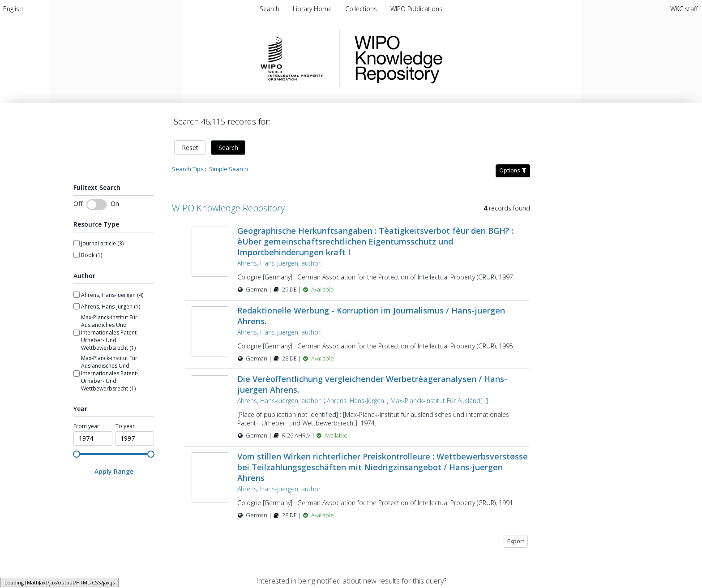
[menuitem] (13, 9)
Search (228, 148)
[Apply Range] (114, 471)
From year (86, 426)
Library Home (313, 9)
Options (513, 170)
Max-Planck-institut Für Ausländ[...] (439, 401)
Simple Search (229, 169)
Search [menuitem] (270, 9)
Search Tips (188, 169)
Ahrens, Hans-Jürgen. (356, 401)
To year (125, 426)
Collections (362, 9)
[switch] (96, 205)
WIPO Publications (416, 9)
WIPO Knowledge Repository (435, 58)
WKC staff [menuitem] (684, 9)
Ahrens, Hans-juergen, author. (280, 263)
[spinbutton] (93, 438)
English (13, 9)
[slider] (77, 454)
